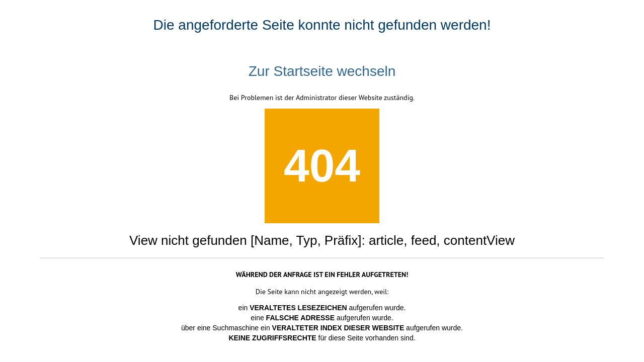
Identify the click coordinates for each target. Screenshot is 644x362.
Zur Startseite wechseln (322, 71)
